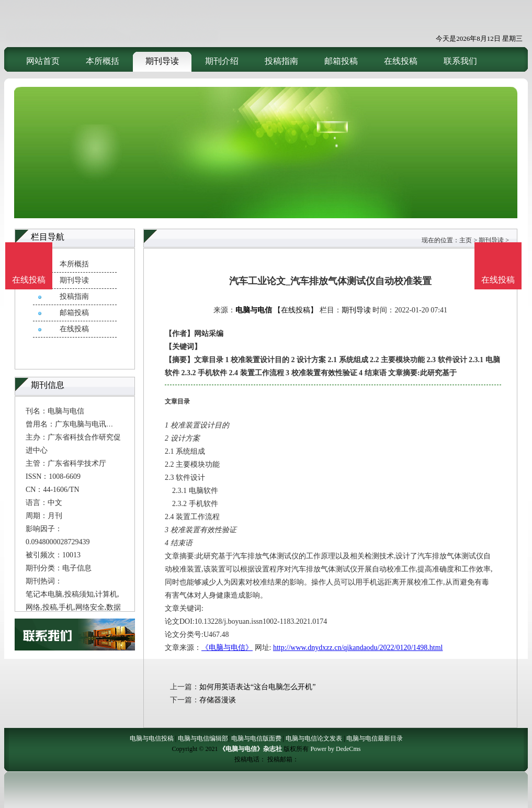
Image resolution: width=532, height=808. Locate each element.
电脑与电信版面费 (256, 738)
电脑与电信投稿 (152, 738)
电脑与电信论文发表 (314, 738)
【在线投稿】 (296, 310)
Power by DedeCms (335, 749)
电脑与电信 (254, 310)
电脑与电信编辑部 (203, 738)
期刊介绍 (222, 61)
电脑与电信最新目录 (375, 738)
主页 (466, 240)
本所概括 (103, 61)
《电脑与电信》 (227, 648)
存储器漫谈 (218, 700)
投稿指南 (281, 61)
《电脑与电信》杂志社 (251, 749)
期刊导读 (162, 61)
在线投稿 (401, 61)
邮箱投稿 (341, 61)
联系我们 (460, 61)
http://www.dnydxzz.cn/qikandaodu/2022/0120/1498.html (358, 648)
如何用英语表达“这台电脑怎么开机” (257, 687)
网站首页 (43, 61)
